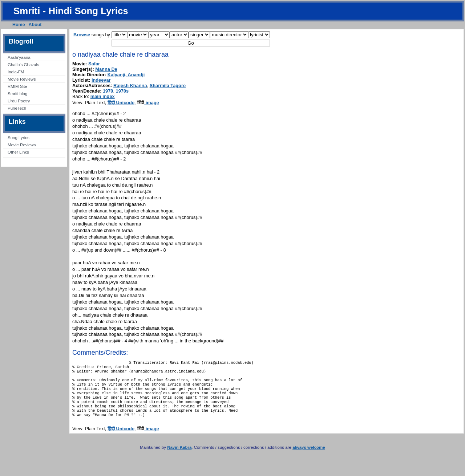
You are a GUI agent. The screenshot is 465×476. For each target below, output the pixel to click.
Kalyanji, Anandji (126, 75)
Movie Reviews (22, 79)
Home (19, 25)
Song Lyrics (19, 138)
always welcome (309, 457)
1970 (108, 91)
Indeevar (101, 80)
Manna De (106, 69)
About (35, 25)
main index (103, 96)
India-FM (16, 72)
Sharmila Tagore (168, 86)
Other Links (18, 152)
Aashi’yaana (19, 57)
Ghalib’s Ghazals (23, 65)
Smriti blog (17, 94)
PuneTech (17, 108)
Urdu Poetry (19, 101)
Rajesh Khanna (130, 86)
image (148, 103)
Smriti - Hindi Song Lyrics (71, 11)
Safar (94, 64)
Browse (82, 35)
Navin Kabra (179, 457)
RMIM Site (17, 86)
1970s (122, 91)
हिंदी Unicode (121, 103)
